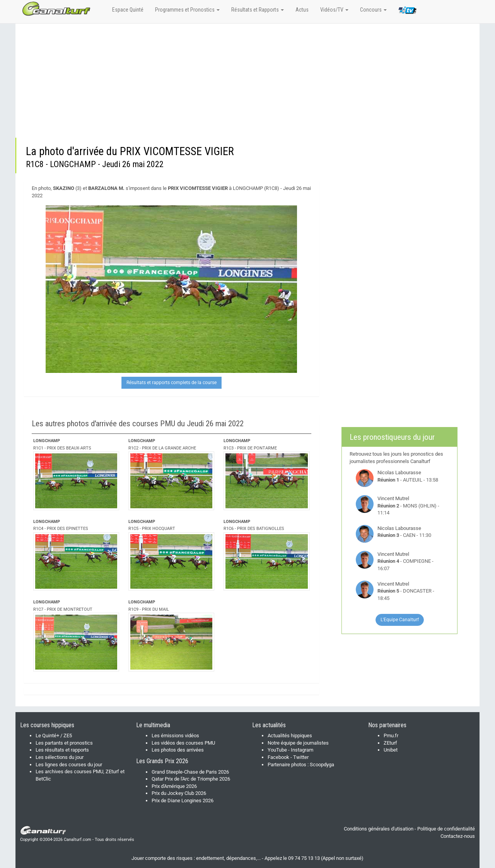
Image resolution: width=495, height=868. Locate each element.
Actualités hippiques (290, 736)
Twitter (301, 757)
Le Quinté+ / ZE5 (54, 736)
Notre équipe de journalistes (298, 743)
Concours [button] (373, 10)
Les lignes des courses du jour (69, 765)
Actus (302, 10)
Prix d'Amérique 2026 (174, 786)
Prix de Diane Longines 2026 (183, 801)
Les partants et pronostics (64, 743)
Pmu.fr (391, 736)
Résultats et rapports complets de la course (172, 383)
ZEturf (390, 743)
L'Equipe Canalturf (400, 620)
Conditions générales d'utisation (379, 829)
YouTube (277, 750)
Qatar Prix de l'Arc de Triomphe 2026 (191, 779)
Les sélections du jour (60, 757)
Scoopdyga (322, 765)
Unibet (391, 750)
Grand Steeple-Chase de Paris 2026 (190, 772)
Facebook (278, 757)
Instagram (302, 750)
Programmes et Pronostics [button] (187, 10)
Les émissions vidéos (175, 736)
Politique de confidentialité (446, 829)
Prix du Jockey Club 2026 (179, 793)
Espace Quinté (128, 10)
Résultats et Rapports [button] (258, 10)
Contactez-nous (458, 836)
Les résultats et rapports (62, 750)
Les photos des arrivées (178, 750)
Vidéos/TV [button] (334, 10)
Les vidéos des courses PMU (183, 743)
